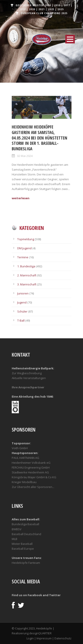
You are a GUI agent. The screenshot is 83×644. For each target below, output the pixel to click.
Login (30, 638)
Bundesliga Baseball (25, 524)
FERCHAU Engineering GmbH (31, 467)
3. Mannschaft (27, 284)
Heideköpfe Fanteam (26, 563)
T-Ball (21, 320)
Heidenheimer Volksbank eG (31, 463)
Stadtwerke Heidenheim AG (30, 472)
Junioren (23, 293)
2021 (42, 9)
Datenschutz (63, 638)
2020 (32, 9)
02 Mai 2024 (25, 156)
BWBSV (17, 529)
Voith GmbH (20, 448)
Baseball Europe (23, 549)
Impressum (44, 638)
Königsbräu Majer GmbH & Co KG (34, 477)
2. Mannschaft (27, 275)
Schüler (22, 311)
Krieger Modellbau (24, 482)
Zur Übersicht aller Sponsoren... (33, 487)
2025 (61, 9)
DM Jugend (24, 248)
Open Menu (70, 39)
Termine (23, 257)
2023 (51, 9)
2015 (57, 5)
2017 (67, 5)
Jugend (22, 302)
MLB (14, 539)
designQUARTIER (40, 633)
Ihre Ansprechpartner (28, 387)
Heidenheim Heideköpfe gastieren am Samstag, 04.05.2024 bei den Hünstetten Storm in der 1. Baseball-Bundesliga (40, 138)
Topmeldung (26, 239)
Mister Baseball (22, 544)
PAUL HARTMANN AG (25, 458)
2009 (48, 5)
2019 (23, 9)
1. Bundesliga (26, 266)
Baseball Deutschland (26, 534)
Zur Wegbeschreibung (27, 373)
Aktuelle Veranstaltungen (29, 378)
